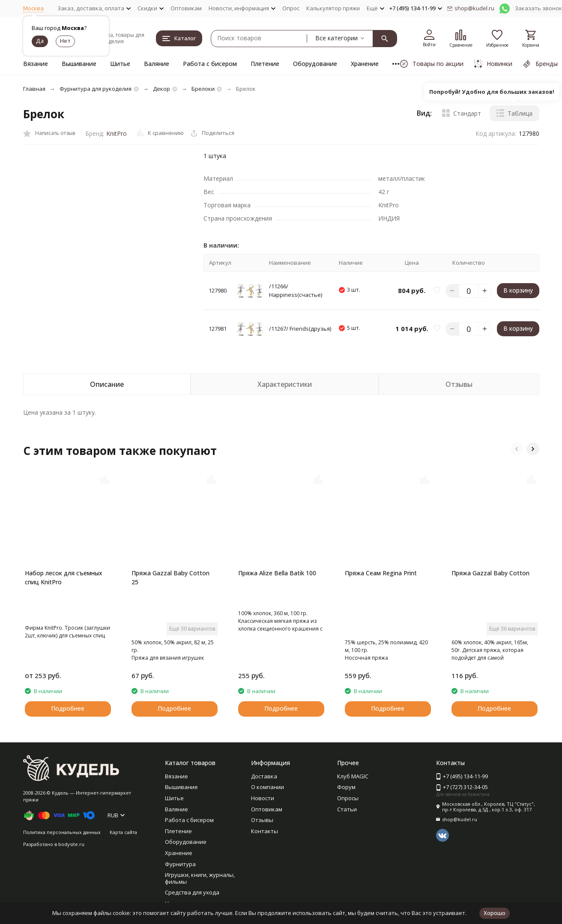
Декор (161, 89)
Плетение (265, 64)
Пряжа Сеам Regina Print (381, 573)
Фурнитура (180, 864)
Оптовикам (186, 8)
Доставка (264, 776)
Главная (34, 89)
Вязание (36, 64)
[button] (517, 449)
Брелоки (203, 89)
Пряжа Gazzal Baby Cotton (490, 573)
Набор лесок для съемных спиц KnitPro (64, 577)
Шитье (120, 64)
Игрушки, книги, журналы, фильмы (200, 878)
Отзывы (262, 820)
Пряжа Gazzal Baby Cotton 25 (170, 577)
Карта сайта (123, 832)
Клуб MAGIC (353, 776)
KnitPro (117, 133)
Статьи (347, 809)
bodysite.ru (71, 844)
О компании (268, 787)
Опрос (291, 8)
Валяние (157, 64)
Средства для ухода (192, 892)
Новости (263, 798)
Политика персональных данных (62, 832)
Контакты (265, 831)
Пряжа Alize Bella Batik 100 (277, 573)
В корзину (518, 290)
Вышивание (79, 64)
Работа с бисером (210, 64)
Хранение (365, 64)
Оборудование (315, 64)
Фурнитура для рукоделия (96, 89)
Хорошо (495, 913)
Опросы (348, 798)
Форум (346, 787)
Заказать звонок (538, 8)
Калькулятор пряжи (333, 8)
